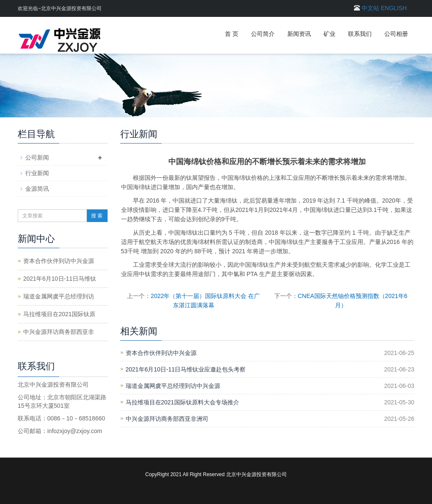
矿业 (329, 34)
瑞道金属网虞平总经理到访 (59, 296)
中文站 (370, 8)
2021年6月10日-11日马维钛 (60, 279)
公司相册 (396, 34)
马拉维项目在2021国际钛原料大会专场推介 (182, 402)
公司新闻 (37, 157)
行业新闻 (37, 173)
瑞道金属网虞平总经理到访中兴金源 (173, 386)
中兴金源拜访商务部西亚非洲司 (167, 419)
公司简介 (263, 34)
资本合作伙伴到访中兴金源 (161, 353)
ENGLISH (394, 8)
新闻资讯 (299, 34)
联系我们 (360, 34)
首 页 (232, 34)
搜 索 (97, 216)
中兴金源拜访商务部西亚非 (59, 332)
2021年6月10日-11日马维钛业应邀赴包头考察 (186, 369)
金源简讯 (37, 189)
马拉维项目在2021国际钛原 (59, 314)
